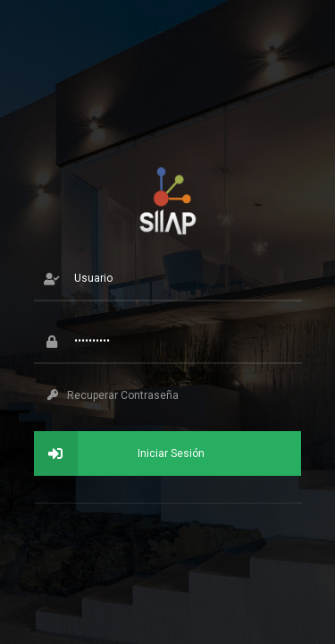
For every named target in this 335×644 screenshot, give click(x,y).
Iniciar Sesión (119, 453)
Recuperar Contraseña (113, 395)
